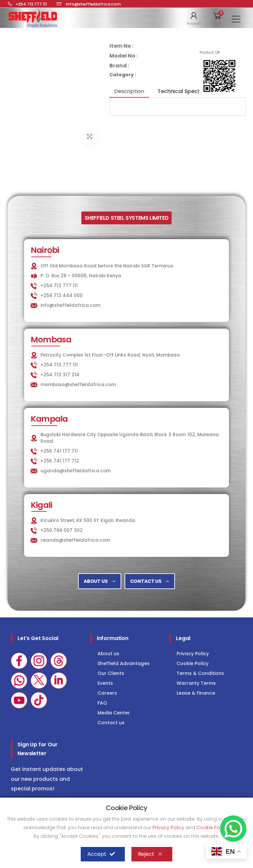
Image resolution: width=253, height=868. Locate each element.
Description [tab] (129, 91)
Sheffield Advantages (124, 663)
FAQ (102, 703)
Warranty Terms (196, 683)
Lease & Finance (196, 693)
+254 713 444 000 (62, 296)
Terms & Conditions (200, 673)
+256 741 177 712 (60, 461)
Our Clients (111, 673)
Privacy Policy (193, 654)
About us (108, 654)
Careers (107, 693)
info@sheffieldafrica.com (70, 305)
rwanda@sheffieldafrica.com (75, 540)
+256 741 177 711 (59, 451)
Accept (101, 854)
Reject (150, 854)
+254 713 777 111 (59, 286)
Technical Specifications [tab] (190, 91)
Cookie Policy (193, 663)
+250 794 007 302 (62, 530)
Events (105, 683)
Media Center (114, 713)
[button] (194, 18)
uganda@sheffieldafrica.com (76, 471)
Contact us (111, 723)
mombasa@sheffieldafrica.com (78, 385)
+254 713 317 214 (60, 375)
